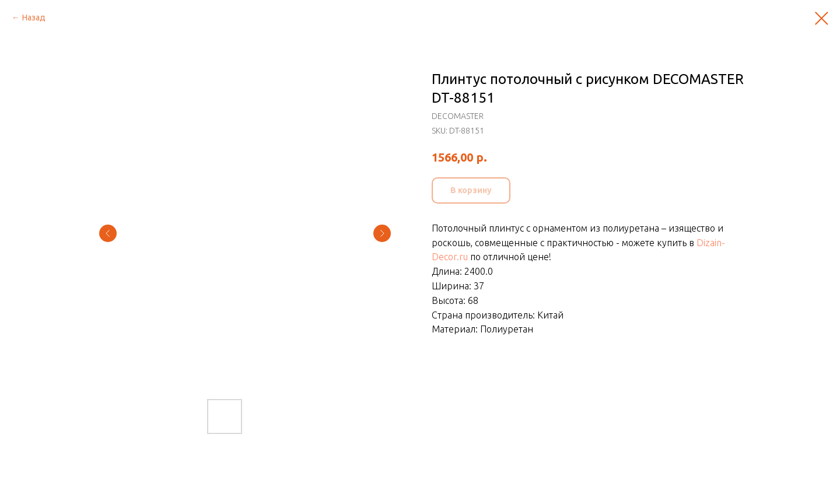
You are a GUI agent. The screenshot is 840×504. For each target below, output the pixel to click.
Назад (34, 17)
